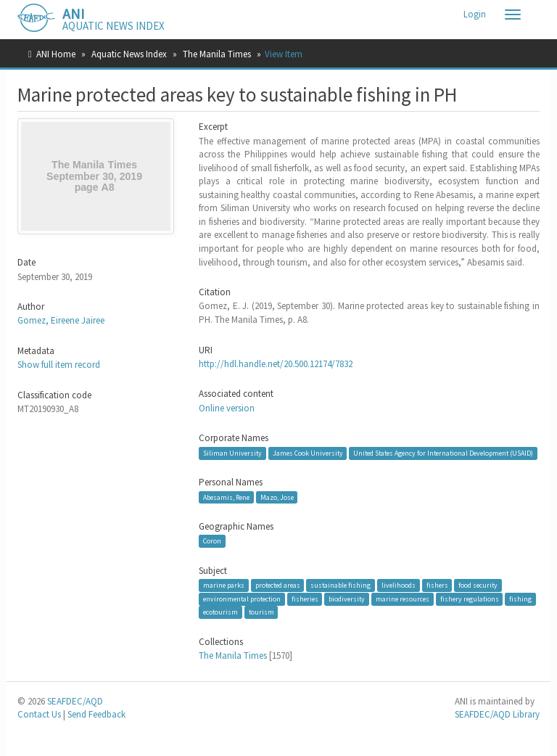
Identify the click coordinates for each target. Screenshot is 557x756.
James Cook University (308, 453)
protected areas (278, 585)
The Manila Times (217, 54)
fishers (437, 585)
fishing (520, 599)
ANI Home (56, 54)
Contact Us (39, 714)
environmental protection (242, 599)
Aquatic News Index (129, 54)
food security (478, 585)
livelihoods (399, 585)
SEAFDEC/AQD (75, 701)
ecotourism (220, 612)
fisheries (305, 599)
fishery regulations (470, 599)
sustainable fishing (341, 585)
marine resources (403, 599)
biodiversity (347, 599)
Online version (227, 408)
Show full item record (59, 365)
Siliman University (232, 453)
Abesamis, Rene (226, 497)
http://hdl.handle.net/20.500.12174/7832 (276, 364)
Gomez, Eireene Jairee (61, 320)
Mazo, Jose (277, 497)
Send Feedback (96, 714)
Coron (212, 541)
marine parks (224, 585)
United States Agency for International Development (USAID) (443, 453)
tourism (261, 612)
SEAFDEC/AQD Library (497, 714)
